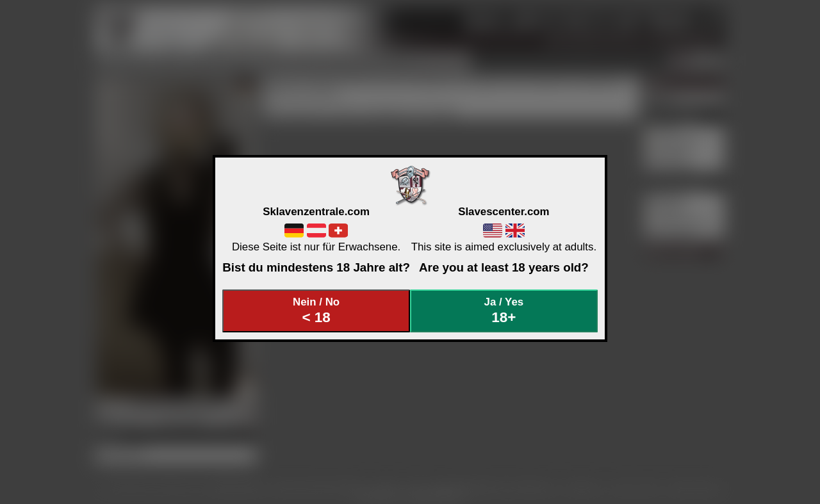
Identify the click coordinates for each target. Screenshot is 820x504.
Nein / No (316, 311)
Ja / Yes (504, 311)
